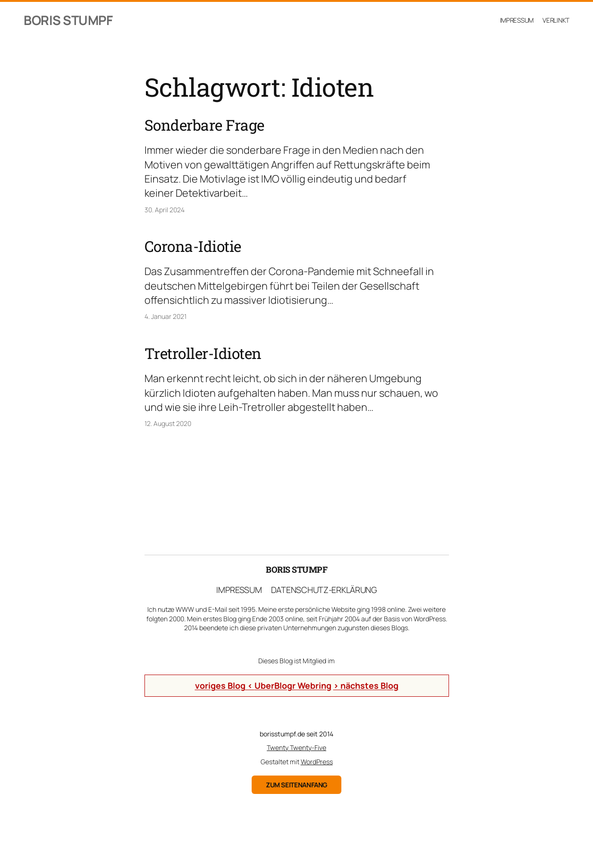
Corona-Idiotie (193, 246)
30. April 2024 (165, 210)
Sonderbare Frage (204, 125)
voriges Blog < (225, 685)
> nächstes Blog (366, 685)
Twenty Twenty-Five (296, 747)
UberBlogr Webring (293, 685)
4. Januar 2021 (165, 316)
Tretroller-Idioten (203, 353)
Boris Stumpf (68, 20)
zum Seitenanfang (296, 785)
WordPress (317, 762)
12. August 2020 (168, 423)
